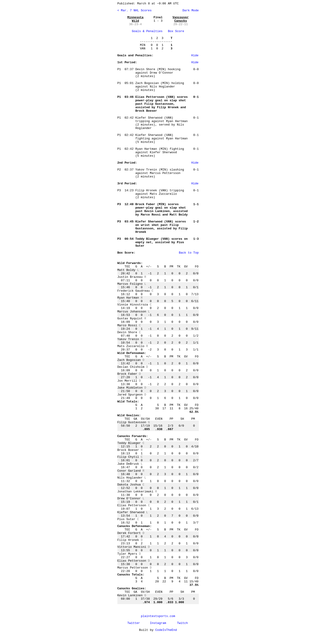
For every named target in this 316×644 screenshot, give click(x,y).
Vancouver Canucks (181, 19)
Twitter (134, 623)
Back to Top (189, 253)
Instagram (158, 623)
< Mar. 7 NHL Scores (135, 10)
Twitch (183, 623)
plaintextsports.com (158, 616)
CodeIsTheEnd (166, 630)
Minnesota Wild (135, 19)
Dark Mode (190, 10)
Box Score (176, 31)
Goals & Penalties (147, 31)
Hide (195, 55)
